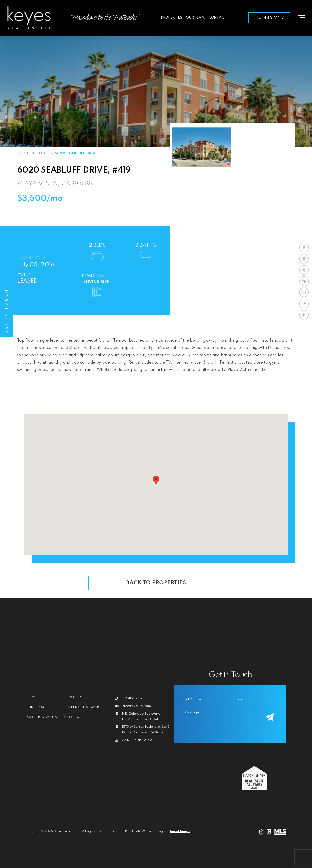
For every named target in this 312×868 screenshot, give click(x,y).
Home (31, 697)
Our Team (195, 18)
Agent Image (180, 832)
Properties (171, 18)
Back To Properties (156, 583)
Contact (218, 18)
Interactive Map (83, 707)
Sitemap (117, 832)
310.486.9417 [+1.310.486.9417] (269, 18)
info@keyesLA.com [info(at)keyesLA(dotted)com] (136, 706)
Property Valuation (36, 719)
